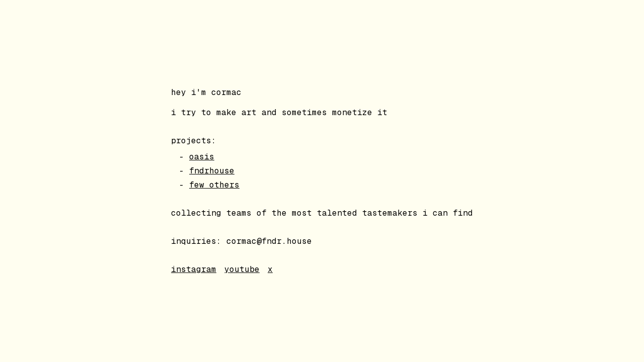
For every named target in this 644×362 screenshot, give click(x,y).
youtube (242, 269)
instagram (194, 269)
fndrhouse (212, 171)
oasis (202, 157)
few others (214, 185)
